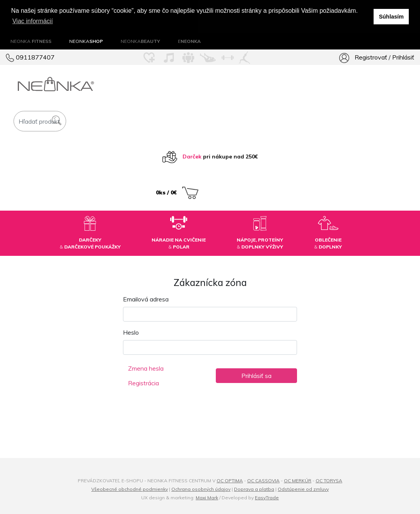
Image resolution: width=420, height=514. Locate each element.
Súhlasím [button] (391, 17)
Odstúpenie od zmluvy (303, 489)
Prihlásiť (403, 57)
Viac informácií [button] (33, 21)
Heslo (131, 332)
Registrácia (143, 383)
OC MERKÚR (298, 480)
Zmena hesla (146, 368)
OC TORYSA (329, 480)
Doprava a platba (254, 489)
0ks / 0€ (177, 192)
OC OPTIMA (230, 480)
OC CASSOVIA (263, 480)
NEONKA (31, 41)
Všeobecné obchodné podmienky (130, 489)
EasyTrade (267, 497)
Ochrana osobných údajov (201, 489)
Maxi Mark (207, 497)
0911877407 (30, 57)
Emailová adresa (146, 299)
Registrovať (371, 57)
